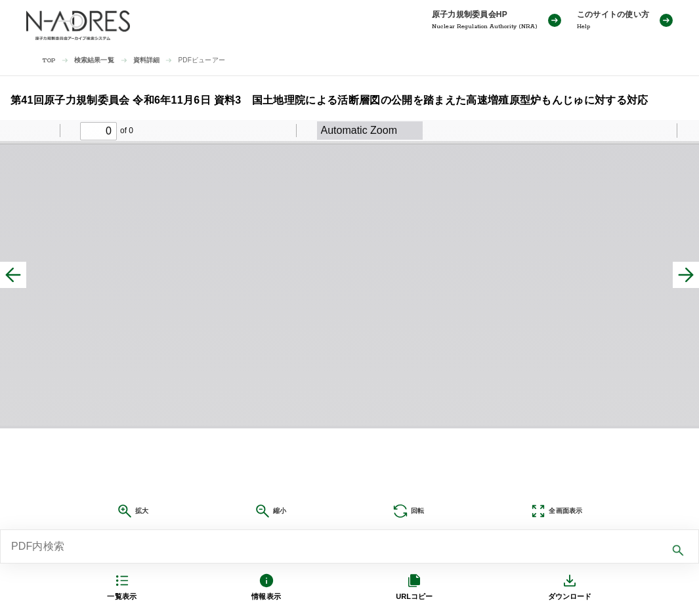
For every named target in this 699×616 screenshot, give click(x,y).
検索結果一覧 (94, 60)
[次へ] (686, 275)
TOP (49, 61)
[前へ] (13, 275)
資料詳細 (147, 60)
